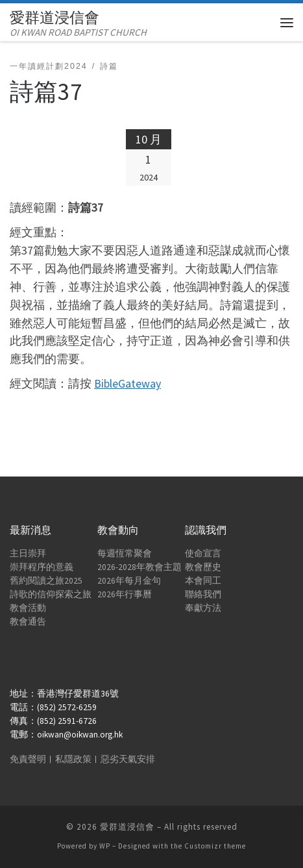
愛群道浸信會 (127, 827)
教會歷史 (203, 567)
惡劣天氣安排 (128, 759)
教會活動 (28, 608)
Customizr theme (215, 846)
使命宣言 (203, 553)
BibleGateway (127, 383)
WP (105, 846)
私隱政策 (73, 759)
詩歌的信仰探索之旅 (51, 594)
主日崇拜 (28, 553)
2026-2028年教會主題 (139, 567)
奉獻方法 (203, 608)
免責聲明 (28, 759)
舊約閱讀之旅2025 (46, 581)
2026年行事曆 (125, 594)
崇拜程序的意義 (42, 567)
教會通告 (28, 622)
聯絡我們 (203, 594)
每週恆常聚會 (125, 553)
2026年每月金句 (129, 581)
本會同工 (203, 581)
